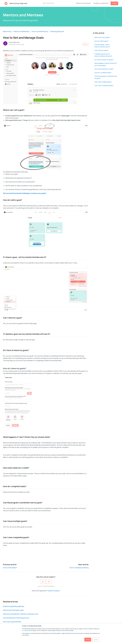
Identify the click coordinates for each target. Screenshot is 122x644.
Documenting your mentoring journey (16, 618)
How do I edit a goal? (101, 41)
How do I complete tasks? (103, 73)
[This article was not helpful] (49, 582)
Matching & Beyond (57, 31)
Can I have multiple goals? (103, 82)
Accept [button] (88, 640)
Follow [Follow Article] (85, 44)
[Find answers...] (57, 3)
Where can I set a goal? (102, 37)
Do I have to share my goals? (104, 60)
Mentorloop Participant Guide (13, 610)
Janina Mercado (14, 42)
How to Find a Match (10, 568)
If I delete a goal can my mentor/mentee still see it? (103, 55)
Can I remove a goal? (101, 50)
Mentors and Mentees (21, 31)
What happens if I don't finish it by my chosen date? (106, 64)
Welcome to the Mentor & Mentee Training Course (21, 614)
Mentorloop (7, 31)
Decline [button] (96, 640)
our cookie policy (26, 631)
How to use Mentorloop (40, 31)
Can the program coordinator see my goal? (106, 77)
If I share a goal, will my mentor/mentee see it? (102, 46)
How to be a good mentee (12, 622)
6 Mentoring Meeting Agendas (14, 606)
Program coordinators (101, 3)
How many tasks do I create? (104, 69)
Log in (114, 3)
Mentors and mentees (83, 3)
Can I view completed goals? (104, 85)
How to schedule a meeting (79, 568)
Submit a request (54, 591)
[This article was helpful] (43, 582)
